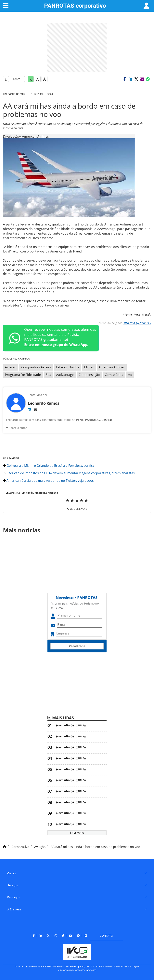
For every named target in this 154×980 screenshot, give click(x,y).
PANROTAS (75, 6)
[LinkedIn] (29, 410)
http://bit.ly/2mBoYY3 (137, 323)
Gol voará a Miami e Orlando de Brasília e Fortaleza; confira (49, 466)
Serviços (13, 885)
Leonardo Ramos (14, 94)
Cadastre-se (77, 646)
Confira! (107, 420)
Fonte (18, 79)
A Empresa (14, 909)
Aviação (11, 367)
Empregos (14, 897)
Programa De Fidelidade (23, 375)
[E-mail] (35, 410)
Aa (130, 375)
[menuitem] (77, 872)
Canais (12, 873)
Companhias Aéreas (36, 367)
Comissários (114, 375)
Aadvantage (65, 375)
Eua (48, 375)
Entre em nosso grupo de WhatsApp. (56, 345)
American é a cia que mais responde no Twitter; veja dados (48, 481)
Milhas (89, 367)
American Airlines (112, 367)
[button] (124, 79)
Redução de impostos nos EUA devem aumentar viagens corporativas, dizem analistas (69, 473)
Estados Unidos (68, 367)
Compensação (89, 375)
